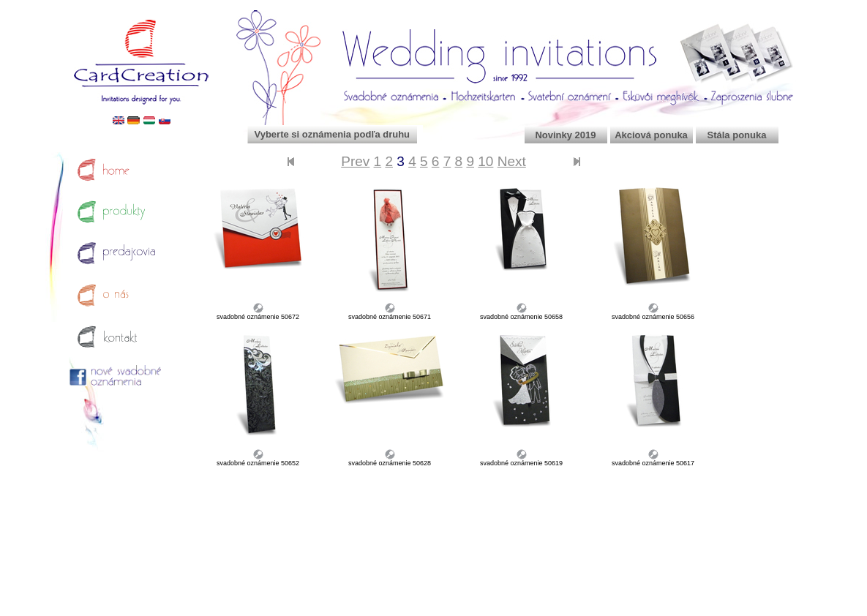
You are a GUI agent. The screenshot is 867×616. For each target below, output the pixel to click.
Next (512, 161)
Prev (355, 161)
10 (485, 161)
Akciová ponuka (651, 135)
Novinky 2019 (565, 135)
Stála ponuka (737, 135)
